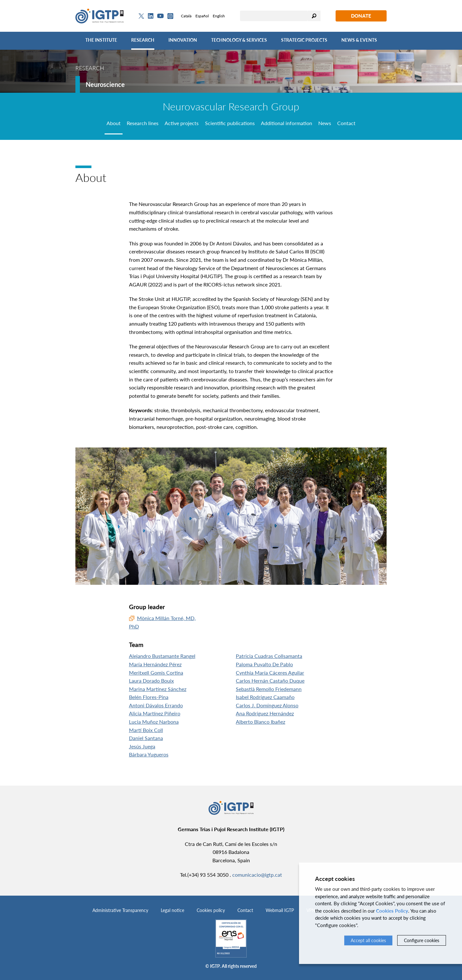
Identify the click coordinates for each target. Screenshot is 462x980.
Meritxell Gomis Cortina (156, 673)
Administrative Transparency (120, 910)
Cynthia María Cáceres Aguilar (270, 673)
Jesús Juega (142, 746)
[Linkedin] (151, 16)
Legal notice (172, 910)
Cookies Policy (392, 911)
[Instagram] (170, 16)
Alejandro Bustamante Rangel (162, 656)
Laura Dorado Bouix (151, 681)
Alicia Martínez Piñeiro (155, 713)
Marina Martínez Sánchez (158, 689)
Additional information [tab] (287, 123)
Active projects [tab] (182, 123)
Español (202, 16)
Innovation (183, 40)
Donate (361, 16)
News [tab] (325, 123)
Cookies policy (211, 910)
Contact (245, 910)
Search (314, 16)
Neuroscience (105, 84)
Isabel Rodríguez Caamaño (265, 697)
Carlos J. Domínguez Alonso (267, 705)
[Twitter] (141, 16)
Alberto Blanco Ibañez (261, 722)
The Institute (101, 40)
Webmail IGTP (280, 910)
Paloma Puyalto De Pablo (264, 664)
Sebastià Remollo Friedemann (269, 689)
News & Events (359, 40)
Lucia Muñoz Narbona (154, 722)
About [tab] (114, 123)
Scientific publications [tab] (230, 123)
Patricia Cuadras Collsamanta (269, 656)
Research (143, 40)
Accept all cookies (368, 940)
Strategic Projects (304, 40)
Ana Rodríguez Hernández (265, 713)
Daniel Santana (146, 738)
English (219, 16)
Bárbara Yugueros (149, 754)
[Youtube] (160, 16)
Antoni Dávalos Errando (156, 705)
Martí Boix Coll (146, 730)
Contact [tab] (346, 123)
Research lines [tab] (143, 123)
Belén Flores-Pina (149, 697)
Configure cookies (422, 940)
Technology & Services (239, 40)
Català (186, 16)
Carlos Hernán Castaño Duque (270, 681)
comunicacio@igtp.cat (257, 875)
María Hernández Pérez (155, 664)
